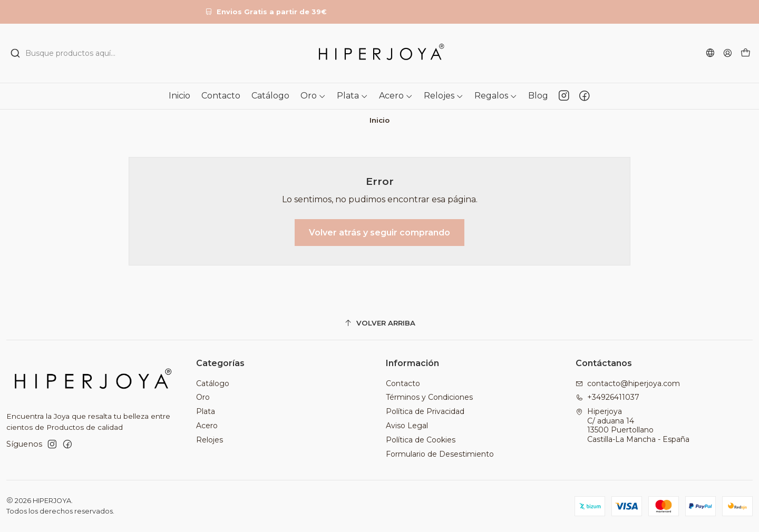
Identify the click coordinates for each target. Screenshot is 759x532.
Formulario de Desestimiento (440, 454)
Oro (203, 397)
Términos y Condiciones (429, 397)
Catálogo (213, 383)
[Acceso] (728, 53)
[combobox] (126, 53)
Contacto (403, 383)
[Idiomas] (710, 53)
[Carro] (746, 53)
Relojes (210, 440)
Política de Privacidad (425, 411)
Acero (207, 426)
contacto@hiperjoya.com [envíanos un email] (628, 383)
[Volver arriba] (379, 323)
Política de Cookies (421, 440)
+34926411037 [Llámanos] (607, 397)
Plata (206, 411)
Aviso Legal (407, 426)
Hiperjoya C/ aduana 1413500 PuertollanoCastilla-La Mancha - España (632, 425)
